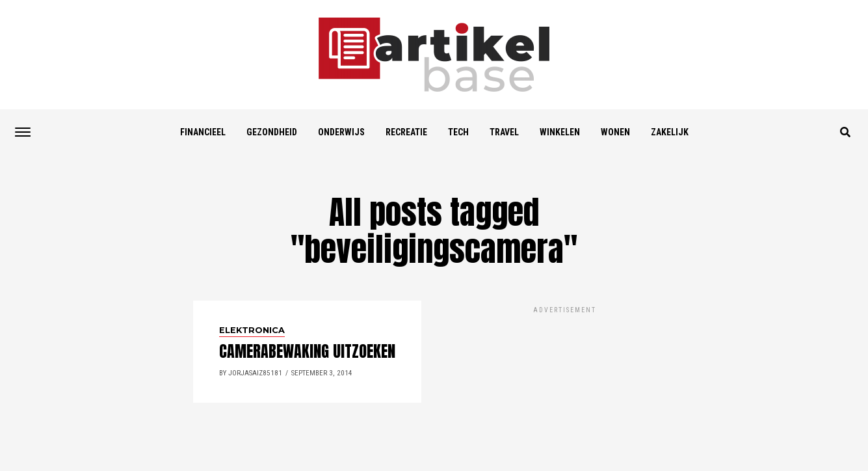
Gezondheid (272, 132)
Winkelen (560, 132)
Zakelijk (670, 132)
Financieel (203, 132)
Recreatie (406, 132)
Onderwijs (341, 132)
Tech (458, 132)
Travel (504, 132)
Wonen (615, 132)
